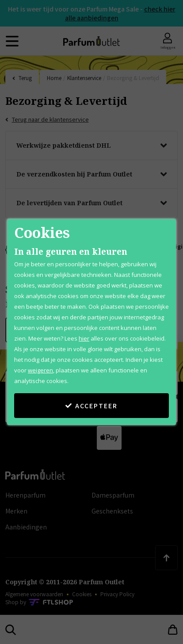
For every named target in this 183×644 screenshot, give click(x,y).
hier (84, 338)
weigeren (40, 370)
